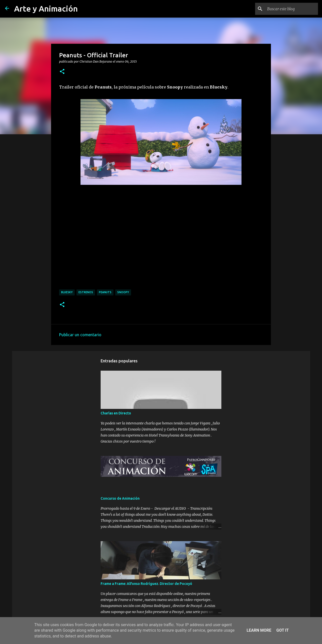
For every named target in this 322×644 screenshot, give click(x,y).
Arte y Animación (46, 9)
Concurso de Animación (120, 498)
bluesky (67, 292)
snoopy (123, 292)
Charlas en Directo (116, 413)
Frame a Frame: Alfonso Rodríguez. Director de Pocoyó (146, 584)
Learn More (259, 630)
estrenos (86, 292)
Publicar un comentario (80, 335)
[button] (62, 72)
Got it (282, 630)
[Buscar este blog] (292, 9)
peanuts (105, 292)
